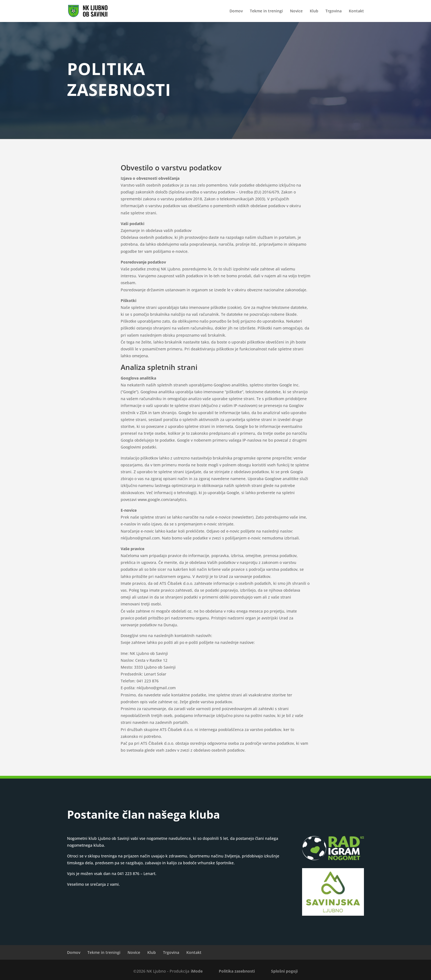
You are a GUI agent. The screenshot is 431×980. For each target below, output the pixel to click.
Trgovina (334, 11)
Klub (314, 11)
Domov (236, 11)
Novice (296, 11)
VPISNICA (333, 816)
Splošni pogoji (284, 971)
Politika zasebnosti (237, 971)
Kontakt (356, 11)
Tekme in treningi (266, 11)
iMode (197, 971)
